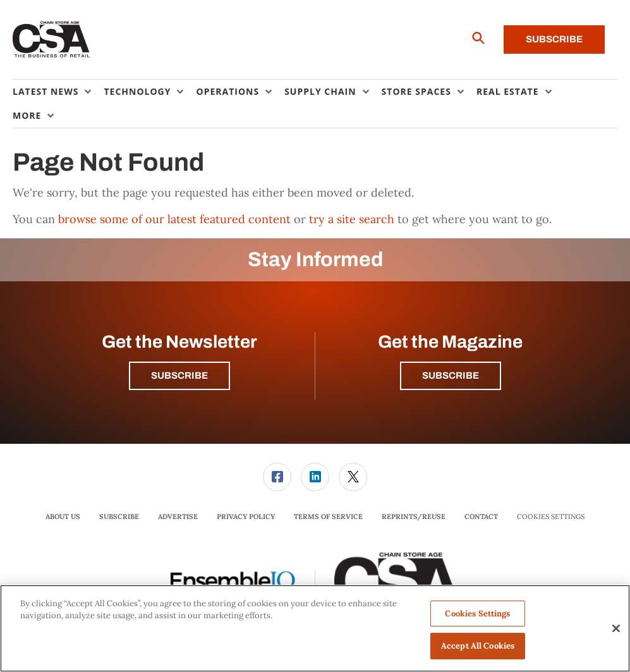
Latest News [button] (45, 91)
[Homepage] (51, 40)
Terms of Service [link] (328, 516)
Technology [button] (137, 91)
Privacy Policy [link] (246, 516)
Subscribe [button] (179, 376)
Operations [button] (227, 91)
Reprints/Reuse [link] (414, 516)
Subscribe (554, 39)
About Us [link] (63, 516)
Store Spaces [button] (416, 91)
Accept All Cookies (478, 646)
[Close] (616, 628)
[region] (315, 628)
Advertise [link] (178, 516)
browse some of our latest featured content (174, 219)
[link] (277, 477)
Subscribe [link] (119, 516)
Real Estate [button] (508, 91)
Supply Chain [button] (320, 91)
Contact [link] (481, 516)
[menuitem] (58, 92)
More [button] (27, 115)
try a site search (352, 219)
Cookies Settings (551, 517)
